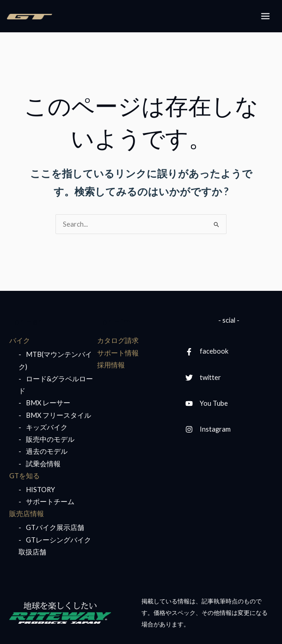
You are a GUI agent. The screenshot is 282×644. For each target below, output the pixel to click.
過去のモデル (47, 451)
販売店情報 (27, 514)
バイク (20, 340)
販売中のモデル (50, 439)
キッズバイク (47, 427)
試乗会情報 (43, 464)
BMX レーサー (48, 403)
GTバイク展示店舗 (55, 527)
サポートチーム (50, 502)
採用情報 (111, 365)
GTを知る (25, 476)
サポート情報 (118, 353)
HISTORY (40, 490)
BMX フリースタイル (58, 415)
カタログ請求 (118, 340)
